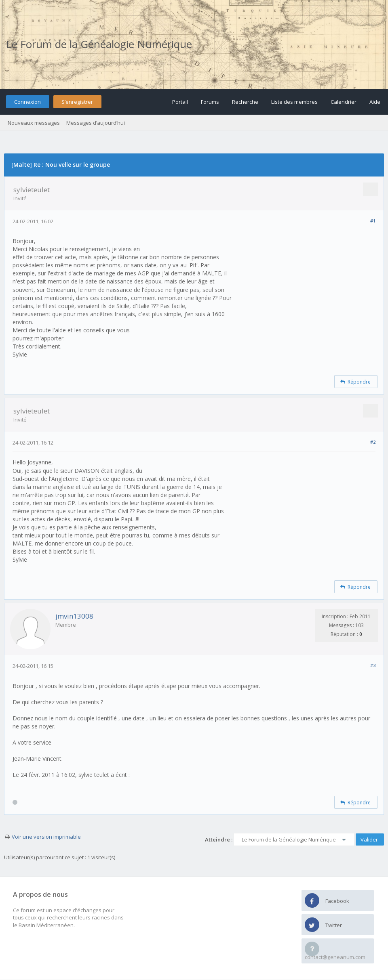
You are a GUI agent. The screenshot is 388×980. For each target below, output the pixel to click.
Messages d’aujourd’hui (96, 123)
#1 (373, 221)
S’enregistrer (77, 102)
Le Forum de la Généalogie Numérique (99, 44)
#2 (373, 442)
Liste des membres (294, 102)
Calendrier (344, 102)
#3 (373, 665)
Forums (210, 102)
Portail (180, 102)
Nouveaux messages (34, 123)
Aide (375, 102)
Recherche (245, 102)
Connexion (27, 102)
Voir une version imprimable (46, 837)
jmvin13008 (74, 616)
